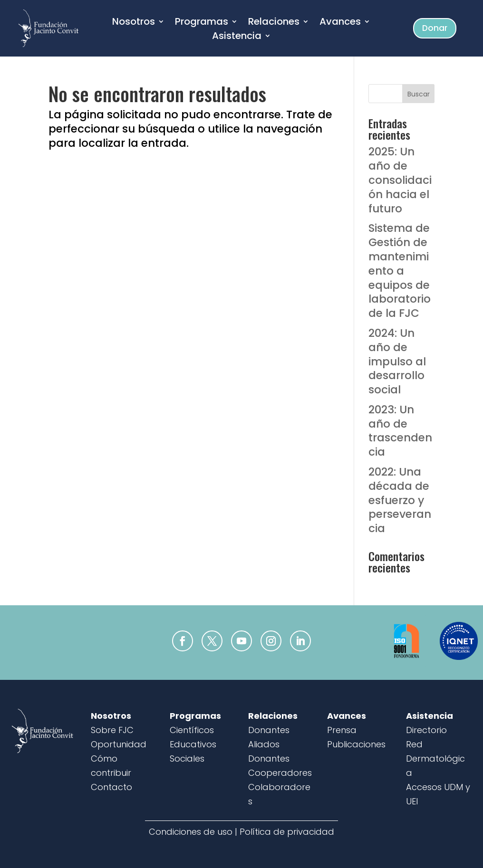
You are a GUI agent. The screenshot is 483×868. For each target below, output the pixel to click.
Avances (340, 23)
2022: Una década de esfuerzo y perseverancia (400, 500)
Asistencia (237, 37)
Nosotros (134, 23)
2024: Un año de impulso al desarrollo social (397, 362)
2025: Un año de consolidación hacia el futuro (400, 180)
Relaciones (274, 23)
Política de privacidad (287, 832)
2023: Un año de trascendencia (400, 431)
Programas (202, 23)
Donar (435, 28)
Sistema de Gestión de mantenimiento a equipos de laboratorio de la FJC (400, 271)
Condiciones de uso (191, 832)
